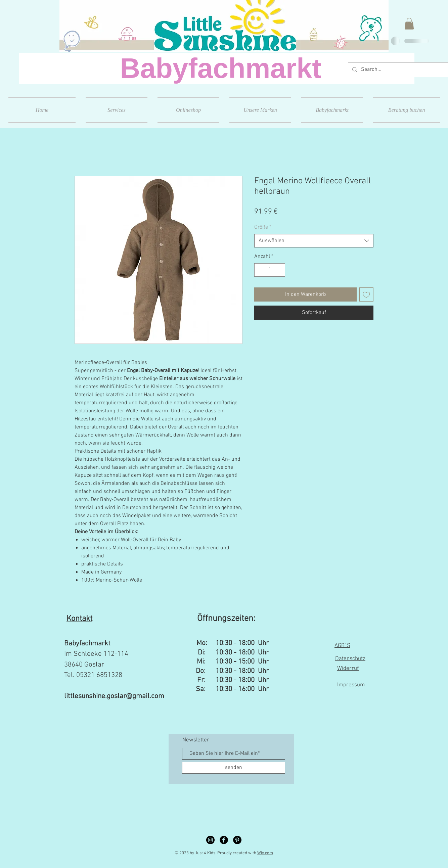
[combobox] (314, 241)
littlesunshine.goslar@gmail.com (114, 696)
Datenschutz (350, 659)
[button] (409, 24)
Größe (263, 227)
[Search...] (398, 70)
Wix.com (265, 853)
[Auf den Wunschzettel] (366, 294)
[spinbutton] (270, 270)
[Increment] (279, 270)
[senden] (234, 768)
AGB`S (342, 646)
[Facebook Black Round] (224, 840)
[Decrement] (260, 270)
